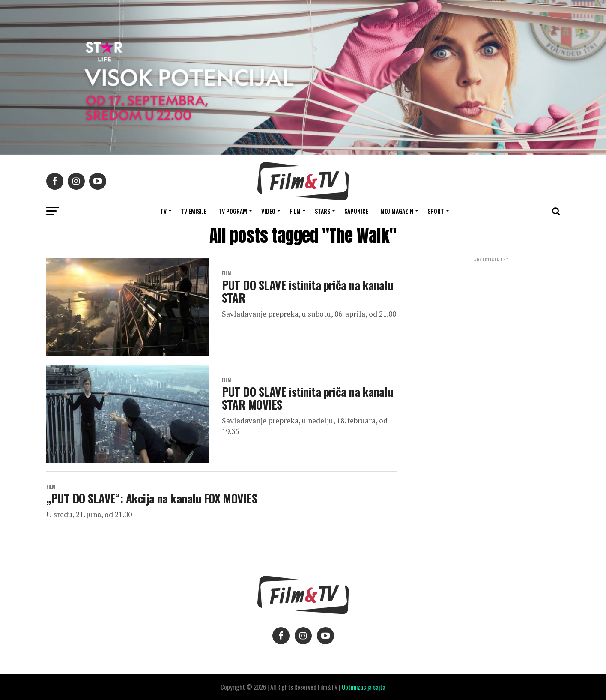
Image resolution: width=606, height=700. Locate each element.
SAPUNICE (356, 211)
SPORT (436, 211)
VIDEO (268, 211)
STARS (322, 211)
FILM (295, 211)
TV (163, 211)
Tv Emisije (194, 211)
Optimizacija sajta (364, 687)
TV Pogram (233, 211)
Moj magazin (397, 211)
